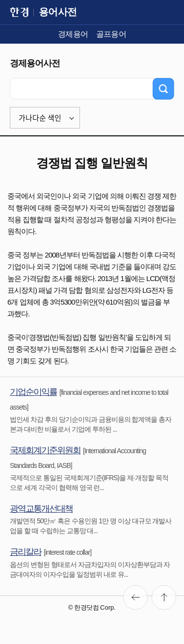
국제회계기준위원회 (45, 450)
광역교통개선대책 (41, 509)
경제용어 (73, 34)
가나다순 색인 (40, 118)
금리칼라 (26, 552)
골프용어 (111, 34)
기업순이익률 (33, 392)
